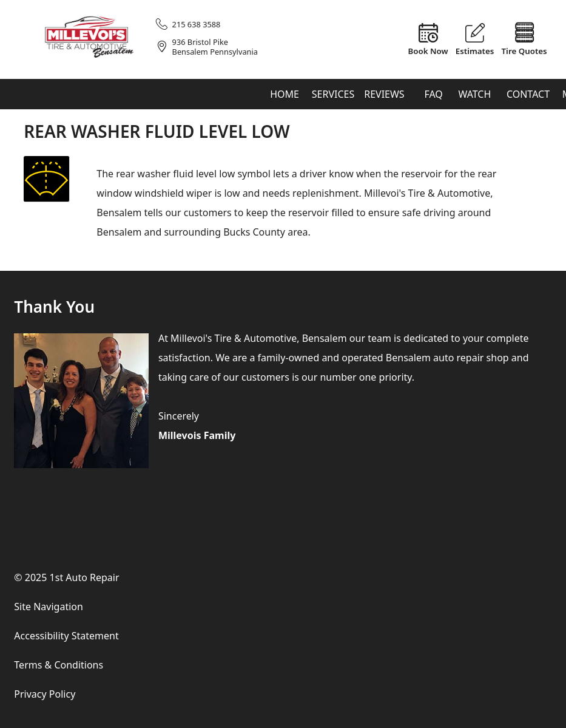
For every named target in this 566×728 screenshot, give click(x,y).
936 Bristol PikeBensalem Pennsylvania (215, 47)
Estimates (475, 50)
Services (333, 94)
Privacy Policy (45, 694)
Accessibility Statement (66, 636)
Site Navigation (49, 607)
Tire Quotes (524, 50)
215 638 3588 (197, 24)
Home (285, 94)
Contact (528, 94)
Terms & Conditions (59, 665)
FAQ (433, 94)
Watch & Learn (474, 98)
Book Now (428, 50)
